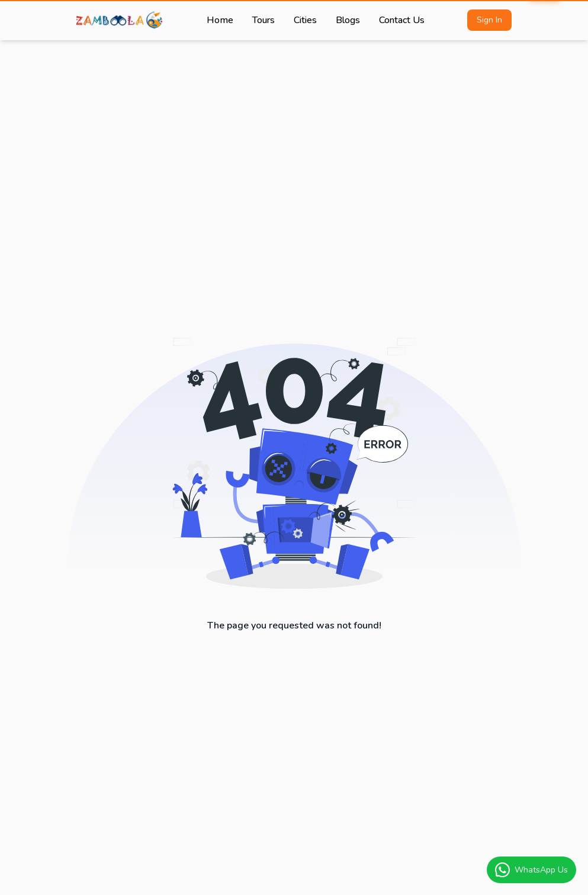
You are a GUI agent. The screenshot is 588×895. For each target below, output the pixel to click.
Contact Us (402, 20)
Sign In (489, 20)
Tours (264, 20)
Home (220, 20)
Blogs (348, 20)
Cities (305, 20)
